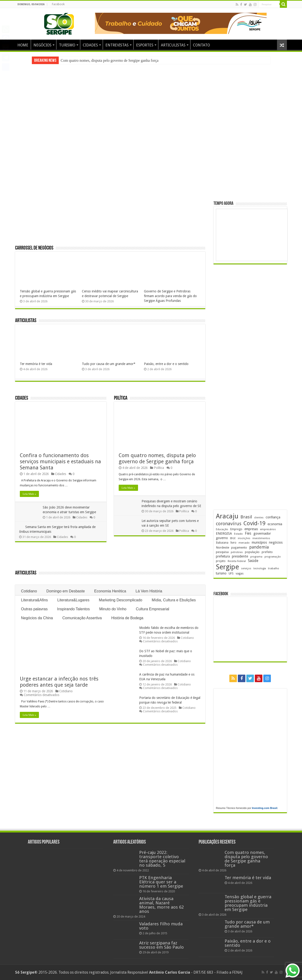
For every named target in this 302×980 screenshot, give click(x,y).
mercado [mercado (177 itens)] (244, 543)
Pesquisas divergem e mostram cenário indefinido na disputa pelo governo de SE (170, 506)
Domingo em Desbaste (66, 591)
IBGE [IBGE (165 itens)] (233, 538)
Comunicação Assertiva (82, 618)
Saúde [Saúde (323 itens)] (253, 561)
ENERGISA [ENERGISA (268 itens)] (224, 533)
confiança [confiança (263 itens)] (273, 517)
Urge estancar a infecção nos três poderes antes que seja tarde (59, 682)
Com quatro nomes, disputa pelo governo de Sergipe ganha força (110, 60)
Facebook (58, 4)
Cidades (22, 398)
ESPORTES (145, 45)
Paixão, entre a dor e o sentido (166, 364)
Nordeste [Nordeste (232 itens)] (222, 547)
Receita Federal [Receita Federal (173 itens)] (237, 561)
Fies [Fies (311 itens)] (248, 533)
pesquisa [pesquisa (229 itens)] (222, 552)
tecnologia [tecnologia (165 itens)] (260, 568)
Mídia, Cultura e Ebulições (174, 600)
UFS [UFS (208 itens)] (231, 573)
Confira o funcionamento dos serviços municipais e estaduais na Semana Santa (60, 461)
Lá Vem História (149, 591)
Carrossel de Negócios (34, 248)
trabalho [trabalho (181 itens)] (274, 568)
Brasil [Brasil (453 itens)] (246, 517)
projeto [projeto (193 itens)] (221, 561)
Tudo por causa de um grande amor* (109, 364)
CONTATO (201, 45)
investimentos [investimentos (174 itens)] (261, 538)
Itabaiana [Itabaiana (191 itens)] (222, 543)
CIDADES (90, 45)
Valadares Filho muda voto (161, 926)
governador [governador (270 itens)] (262, 533)
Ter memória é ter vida (36, 364)
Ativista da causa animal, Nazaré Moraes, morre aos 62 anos (161, 905)
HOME (23, 45)
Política (121, 398)
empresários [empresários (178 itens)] (268, 529)
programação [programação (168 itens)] (273, 557)
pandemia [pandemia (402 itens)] (259, 547)
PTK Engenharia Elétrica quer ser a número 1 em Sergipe (161, 882)
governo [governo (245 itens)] (222, 538)
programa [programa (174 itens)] (256, 557)
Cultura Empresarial (153, 609)
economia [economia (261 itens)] (275, 524)
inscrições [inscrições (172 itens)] (244, 538)
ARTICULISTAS (173, 45)
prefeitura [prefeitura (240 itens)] (223, 556)
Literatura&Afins (34, 600)
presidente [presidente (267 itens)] (240, 556)
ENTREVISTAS (117, 45)
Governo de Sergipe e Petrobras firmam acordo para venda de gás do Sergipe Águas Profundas (170, 296)
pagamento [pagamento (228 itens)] (239, 547)
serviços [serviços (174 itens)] (246, 568)
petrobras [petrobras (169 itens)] (237, 552)
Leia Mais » (29, 494)
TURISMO (67, 45)
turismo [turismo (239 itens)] (221, 573)
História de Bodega (127, 618)
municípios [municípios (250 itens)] (259, 542)
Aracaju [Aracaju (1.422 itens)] (227, 516)
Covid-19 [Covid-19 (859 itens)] (254, 523)
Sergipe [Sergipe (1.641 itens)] (227, 567)
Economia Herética (110, 591)
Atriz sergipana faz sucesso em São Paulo (161, 945)
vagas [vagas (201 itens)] (240, 574)
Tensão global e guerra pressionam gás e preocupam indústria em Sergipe (248, 903)
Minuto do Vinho (113, 609)
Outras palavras (34, 609)
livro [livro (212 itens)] (233, 543)
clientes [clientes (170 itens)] (259, 518)
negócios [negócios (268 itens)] (276, 542)
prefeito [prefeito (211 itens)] (267, 552)
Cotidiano (29, 591)
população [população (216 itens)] (252, 552)
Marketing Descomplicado (121, 600)
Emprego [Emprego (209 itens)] (236, 529)
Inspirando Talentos (73, 609)
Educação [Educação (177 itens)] (222, 529)
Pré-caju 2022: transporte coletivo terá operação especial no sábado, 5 (162, 859)
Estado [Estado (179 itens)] (238, 534)
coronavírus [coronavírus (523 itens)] (229, 524)
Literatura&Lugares (73, 600)
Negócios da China (37, 618)
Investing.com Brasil (265, 808)
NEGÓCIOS (42, 45)
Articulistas (26, 321)
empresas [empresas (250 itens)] (251, 529)
